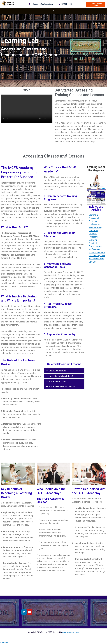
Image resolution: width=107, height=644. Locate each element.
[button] (53, 10)
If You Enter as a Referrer (58, 381)
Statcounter (4, 643)
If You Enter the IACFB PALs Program (63, 386)
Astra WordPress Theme (71, 632)
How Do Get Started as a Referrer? (62, 376)
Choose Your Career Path (58, 371)
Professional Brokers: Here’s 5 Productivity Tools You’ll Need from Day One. (97, 256)
